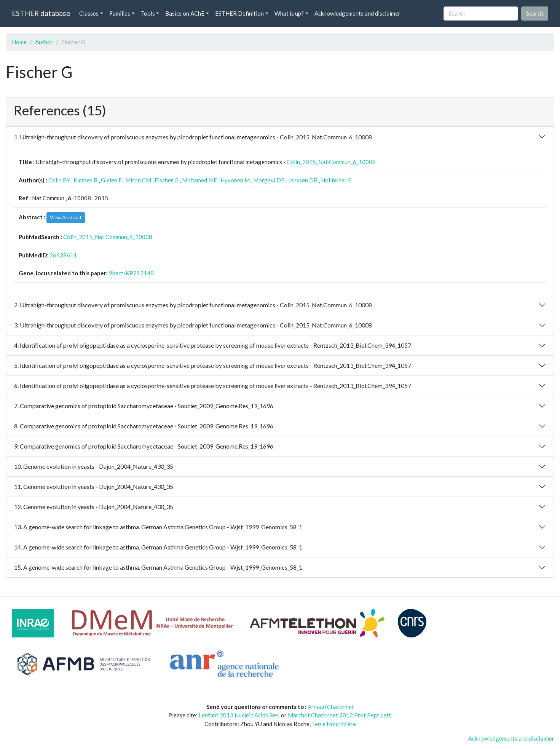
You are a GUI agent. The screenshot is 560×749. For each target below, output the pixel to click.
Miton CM (138, 180)
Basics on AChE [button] (185, 13)
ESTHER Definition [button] (239, 13)
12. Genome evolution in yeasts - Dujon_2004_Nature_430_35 (94, 507)
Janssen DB (303, 180)
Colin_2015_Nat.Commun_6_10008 (331, 162)
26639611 (63, 255)
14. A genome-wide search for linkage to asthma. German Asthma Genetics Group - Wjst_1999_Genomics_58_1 (158, 547)
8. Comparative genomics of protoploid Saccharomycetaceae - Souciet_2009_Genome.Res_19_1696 (144, 426)
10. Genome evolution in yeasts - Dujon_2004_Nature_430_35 (94, 466)
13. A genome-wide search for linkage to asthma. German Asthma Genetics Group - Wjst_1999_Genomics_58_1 (158, 527)
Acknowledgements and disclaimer (357, 13)
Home (19, 42)
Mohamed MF (199, 180)
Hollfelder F (336, 180)
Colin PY (59, 180)
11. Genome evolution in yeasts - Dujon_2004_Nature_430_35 (94, 486)
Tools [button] (148, 13)
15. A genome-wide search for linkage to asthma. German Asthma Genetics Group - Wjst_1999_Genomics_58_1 (158, 567)
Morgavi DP (269, 180)
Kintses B (85, 180)
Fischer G (167, 180)
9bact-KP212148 (131, 273)
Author (44, 42)
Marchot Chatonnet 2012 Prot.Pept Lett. (340, 715)
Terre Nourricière (334, 724)
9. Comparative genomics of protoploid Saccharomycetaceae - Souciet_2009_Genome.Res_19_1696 (144, 446)
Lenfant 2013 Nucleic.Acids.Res (239, 715)
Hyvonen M (235, 180)
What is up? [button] (289, 13)
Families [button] (120, 13)
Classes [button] (89, 13)
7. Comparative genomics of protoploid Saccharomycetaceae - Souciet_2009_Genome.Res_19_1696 (144, 406)
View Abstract (66, 217)
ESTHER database (41, 13)
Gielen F (111, 180)
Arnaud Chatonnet (331, 707)
